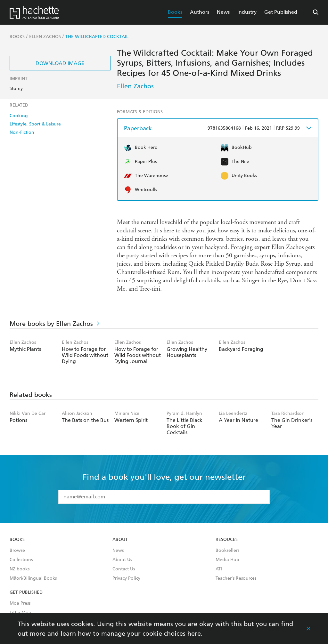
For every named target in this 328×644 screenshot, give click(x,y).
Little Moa (20, 613)
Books (175, 12)
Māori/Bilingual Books (33, 578)
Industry (247, 12)
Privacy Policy (126, 578)
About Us (122, 560)
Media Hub (227, 560)
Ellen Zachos (135, 86)
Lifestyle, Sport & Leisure (35, 124)
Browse (17, 551)
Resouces (227, 540)
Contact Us (124, 569)
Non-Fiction (22, 132)
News (223, 12)
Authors (200, 12)
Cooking (19, 116)
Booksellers (227, 551)
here (194, 633)
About (120, 540)
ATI (219, 569)
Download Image (60, 63)
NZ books (20, 569)
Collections (21, 560)
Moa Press (20, 603)
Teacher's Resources (236, 578)
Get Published (281, 12)
